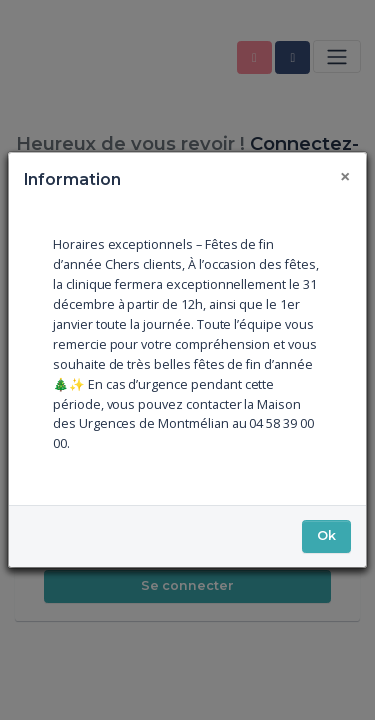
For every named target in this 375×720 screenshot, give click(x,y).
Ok (326, 535)
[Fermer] (346, 176)
